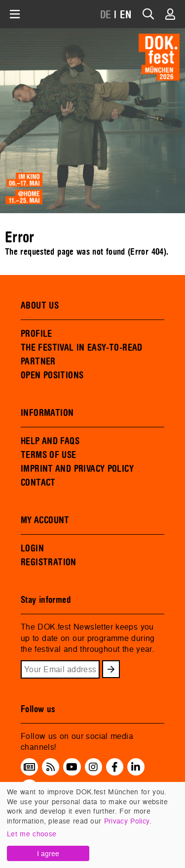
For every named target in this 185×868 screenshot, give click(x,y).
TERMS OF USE (49, 455)
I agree (48, 853)
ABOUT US (40, 306)
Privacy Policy (127, 821)
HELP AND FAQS (50, 441)
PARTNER (38, 362)
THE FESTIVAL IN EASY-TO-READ (82, 348)
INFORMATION (47, 413)
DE (106, 15)
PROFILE (37, 334)
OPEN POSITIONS (52, 375)
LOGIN (32, 548)
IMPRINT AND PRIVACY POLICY (77, 469)
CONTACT (38, 483)
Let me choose (32, 834)
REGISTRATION (49, 562)
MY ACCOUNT (45, 520)
